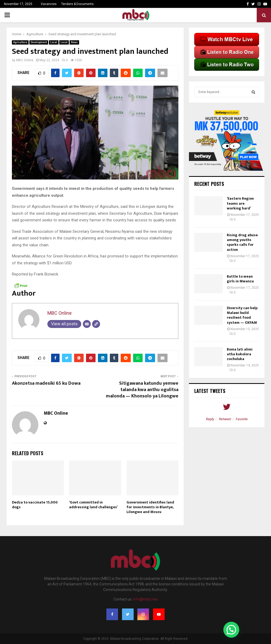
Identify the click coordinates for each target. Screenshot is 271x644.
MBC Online (25, 60)
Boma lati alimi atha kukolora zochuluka (240, 354)
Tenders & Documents (77, 4)
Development (39, 42)
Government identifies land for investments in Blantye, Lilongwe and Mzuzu (150, 507)
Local (54, 42)
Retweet (225, 419)
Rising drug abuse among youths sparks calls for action (242, 242)
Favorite (242, 419)
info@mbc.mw (145, 599)
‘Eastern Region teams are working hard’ (240, 203)
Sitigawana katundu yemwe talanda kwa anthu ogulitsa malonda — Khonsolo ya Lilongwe (142, 390)
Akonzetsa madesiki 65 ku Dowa (46, 383)
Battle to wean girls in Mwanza (240, 279)
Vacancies (49, 4)
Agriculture (20, 42)
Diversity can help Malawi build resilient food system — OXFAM (242, 315)
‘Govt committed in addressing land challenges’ (93, 505)
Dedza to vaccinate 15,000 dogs (35, 505)
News (74, 42)
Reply (210, 419)
